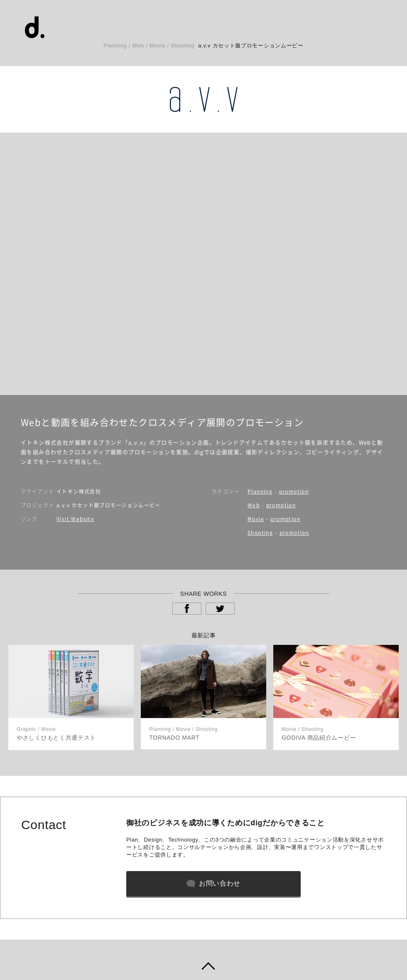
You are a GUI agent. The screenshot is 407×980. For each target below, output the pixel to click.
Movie (256, 519)
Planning (260, 491)
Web (254, 505)
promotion (294, 491)
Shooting (260, 533)
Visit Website (75, 519)
